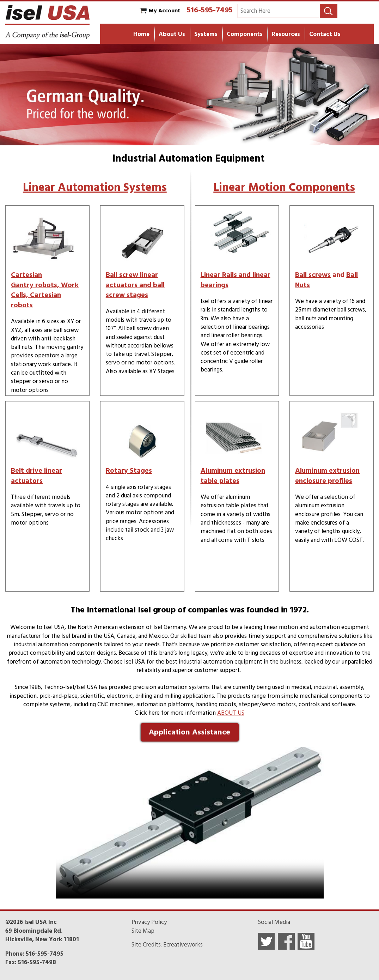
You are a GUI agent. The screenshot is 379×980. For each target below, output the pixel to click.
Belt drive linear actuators (36, 476)
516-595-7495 (210, 10)
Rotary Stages (129, 471)
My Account (164, 11)
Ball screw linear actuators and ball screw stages (135, 285)
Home (141, 34)
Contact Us (325, 34)
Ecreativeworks (183, 945)
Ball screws (313, 275)
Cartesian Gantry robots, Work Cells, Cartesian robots (45, 290)
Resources (286, 34)
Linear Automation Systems (95, 187)
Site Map (143, 931)
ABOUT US (231, 713)
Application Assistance (189, 732)
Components (245, 34)
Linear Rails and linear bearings (236, 280)
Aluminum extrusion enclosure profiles (327, 476)
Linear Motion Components (284, 187)
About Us (172, 34)
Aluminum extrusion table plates (233, 476)
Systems (206, 34)
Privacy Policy (149, 922)
